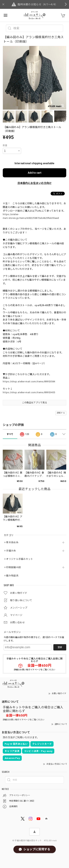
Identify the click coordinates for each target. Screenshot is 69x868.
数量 (5, 145)
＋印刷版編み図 (12, 567)
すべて (10, 434)
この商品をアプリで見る (34, 403)
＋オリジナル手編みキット (18, 559)
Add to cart (35, 173)
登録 (60, 647)
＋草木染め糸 (11, 542)
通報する (61, 413)
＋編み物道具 (11, 576)
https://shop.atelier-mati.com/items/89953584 (29, 382)
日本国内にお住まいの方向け (35, 183)
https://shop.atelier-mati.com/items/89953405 (29, 392)
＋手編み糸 (10, 551)
